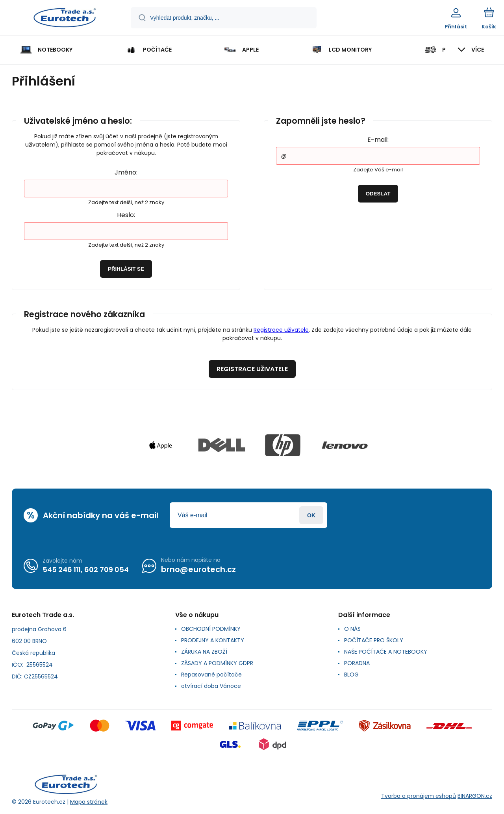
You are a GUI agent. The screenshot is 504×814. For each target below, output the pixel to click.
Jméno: (126, 172)
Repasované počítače (211, 675)
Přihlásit (311, 515)
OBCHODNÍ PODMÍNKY (211, 629)
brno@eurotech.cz (198, 569)
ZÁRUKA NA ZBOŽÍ (204, 652)
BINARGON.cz (475, 796)
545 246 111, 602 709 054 (86, 570)
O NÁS (352, 629)
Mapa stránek (89, 802)
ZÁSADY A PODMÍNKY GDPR (217, 663)
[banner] (65, 19)
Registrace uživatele (281, 330)
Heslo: (126, 215)
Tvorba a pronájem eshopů (419, 796)
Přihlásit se (126, 269)
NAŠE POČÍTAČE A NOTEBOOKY (386, 652)
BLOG (351, 675)
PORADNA (357, 663)
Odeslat (378, 194)
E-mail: (378, 140)
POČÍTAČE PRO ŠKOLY (374, 640)
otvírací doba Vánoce (211, 686)
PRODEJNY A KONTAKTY (213, 640)
